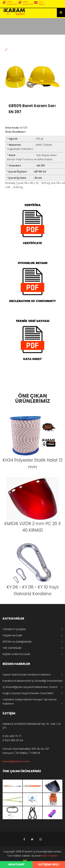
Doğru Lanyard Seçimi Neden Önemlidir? (28, 693)
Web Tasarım (50, 856)
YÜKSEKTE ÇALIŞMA (14, 629)
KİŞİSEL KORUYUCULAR (16, 654)
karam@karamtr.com (16, 761)
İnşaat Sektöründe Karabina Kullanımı (27, 674)
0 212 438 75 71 (12, 736)
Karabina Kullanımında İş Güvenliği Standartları (32, 681)
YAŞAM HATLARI (12, 635)
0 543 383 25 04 (13, 740)
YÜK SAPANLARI (12, 648)
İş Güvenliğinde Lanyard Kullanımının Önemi (30, 687)
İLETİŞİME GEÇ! (49, 864)
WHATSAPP (16, 864)
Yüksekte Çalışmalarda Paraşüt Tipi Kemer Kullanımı (30, 701)
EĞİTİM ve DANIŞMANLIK (17, 642)
